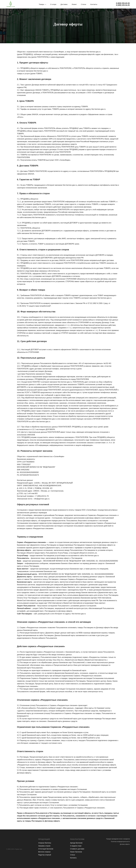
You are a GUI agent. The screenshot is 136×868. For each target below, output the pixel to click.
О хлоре (53, 4)
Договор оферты (125, 844)
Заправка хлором (44, 846)
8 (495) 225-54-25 (123, 5)
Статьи (84, 4)
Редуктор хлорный (45, 855)
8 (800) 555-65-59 (123, 3)
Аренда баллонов (76, 843)
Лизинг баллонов (76, 852)
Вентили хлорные (44, 852)
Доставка (64, 4)
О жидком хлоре (76, 846)
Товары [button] (42, 4)
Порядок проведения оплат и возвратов (118, 839)
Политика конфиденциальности (120, 842)
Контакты (94, 4)
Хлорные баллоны (45, 843)
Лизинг (74, 4)
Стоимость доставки (77, 849)
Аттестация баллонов (46, 849)
